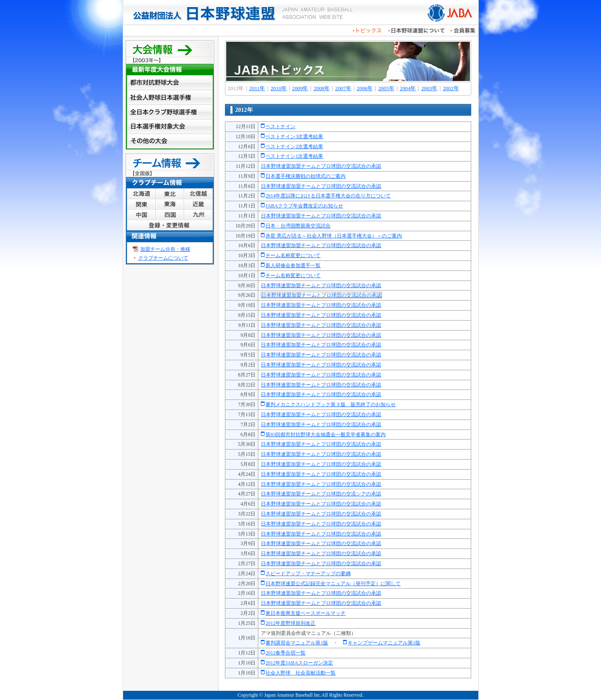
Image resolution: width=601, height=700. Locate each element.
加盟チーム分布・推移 (165, 249)
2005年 (386, 88)
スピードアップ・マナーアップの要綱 (308, 574)
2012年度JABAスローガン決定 (299, 663)
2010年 (279, 88)
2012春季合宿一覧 (285, 653)
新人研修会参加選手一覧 (293, 265)
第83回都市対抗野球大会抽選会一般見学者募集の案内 (326, 435)
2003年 (429, 88)
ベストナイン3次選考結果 (294, 136)
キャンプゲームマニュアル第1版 (384, 643)
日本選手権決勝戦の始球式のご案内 (306, 176)
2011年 (257, 88)
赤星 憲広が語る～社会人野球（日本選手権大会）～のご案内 (334, 236)
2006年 (365, 88)
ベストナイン (280, 126)
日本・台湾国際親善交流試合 (298, 226)
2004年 (408, 88)
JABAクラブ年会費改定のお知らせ (304, 206)
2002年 (451, 88)
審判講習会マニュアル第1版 (297, 643)
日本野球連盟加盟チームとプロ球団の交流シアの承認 (321, 494)
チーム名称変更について (293, 255)
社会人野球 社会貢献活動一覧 (300, 673)
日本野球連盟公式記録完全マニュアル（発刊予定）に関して (333, 584)
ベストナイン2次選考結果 (294, 147)
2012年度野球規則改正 (290, 623)
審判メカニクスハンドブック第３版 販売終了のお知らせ (331, 404)
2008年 (322, 88)
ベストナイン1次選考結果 (294, 156)
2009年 (300, 88)
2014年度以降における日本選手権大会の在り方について (328, 196)
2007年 (343, 88)
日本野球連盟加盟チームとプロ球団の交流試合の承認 (321, 166)
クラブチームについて (163, 258)
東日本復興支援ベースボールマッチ (306, 613)
